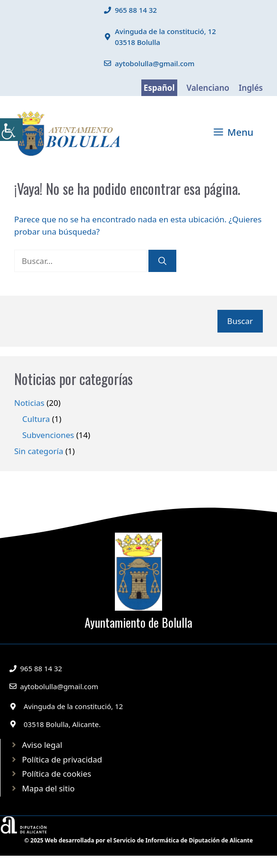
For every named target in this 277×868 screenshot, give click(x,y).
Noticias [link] (29, 403)
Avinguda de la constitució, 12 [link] (73, 706)
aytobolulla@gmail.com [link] (155, 63)
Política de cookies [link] (57, 774)
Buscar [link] (240, 321)
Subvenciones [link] (48, 435)
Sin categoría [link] (39, 451)
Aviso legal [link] (42, 745)
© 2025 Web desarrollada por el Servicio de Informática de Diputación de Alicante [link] (138, 840)
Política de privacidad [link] (62, 759)
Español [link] (159, 88)
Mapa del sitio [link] (49, 788)
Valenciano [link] (208, 88)
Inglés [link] (251, 88)
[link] (11, 130)
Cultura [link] (36, 419)
